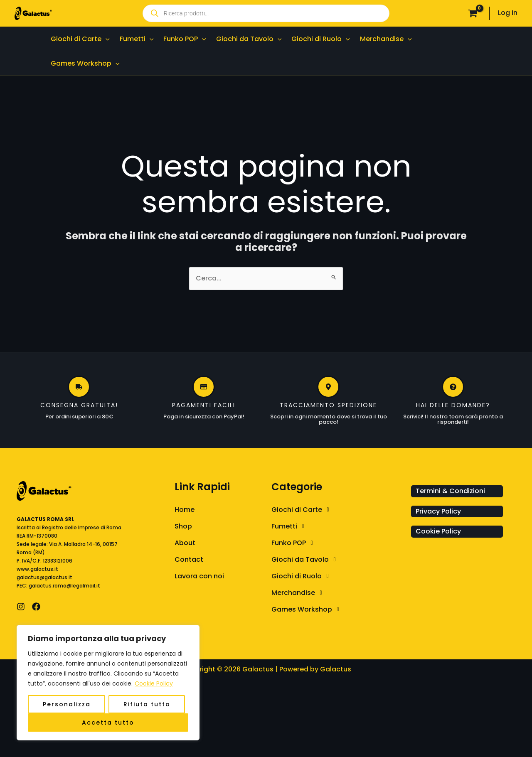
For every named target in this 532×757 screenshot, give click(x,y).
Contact (189, 559)
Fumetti (290, 526)
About (185, 543)
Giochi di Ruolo (302, 576)
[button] (106, 39)
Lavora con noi (199, 576)
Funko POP (294, 543)
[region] (108, 683)
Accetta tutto (108, 723)
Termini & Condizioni (450, 491)
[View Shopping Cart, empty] (473, 13)
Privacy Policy (438, 511)
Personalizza (67, 704)
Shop (183, 526)
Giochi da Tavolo (306, 560)
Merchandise (299, 593)
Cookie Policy (154, 683)
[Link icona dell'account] (508, 13)
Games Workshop (307, 610)
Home (185, 510)
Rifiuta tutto (147, 704)
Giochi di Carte (302, 510)
